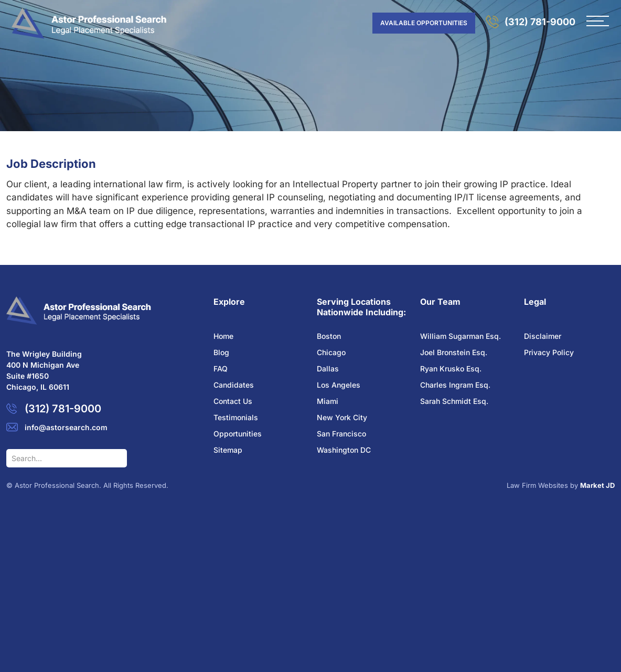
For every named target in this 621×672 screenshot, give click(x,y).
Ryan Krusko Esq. (451, 369)
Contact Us (233, 401)
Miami (328, 401)
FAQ (221, 369)
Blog (221, 352)
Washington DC (344, 450)
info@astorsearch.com (66, 427)
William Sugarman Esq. (461, 336)
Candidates (234, 385)
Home (223, 336)
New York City (342, 417)
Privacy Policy (549, 352)
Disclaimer (543, 336)
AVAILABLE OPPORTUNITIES (424, 23)
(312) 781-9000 (540, 22)
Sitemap (228, 450)
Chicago (331, 352)
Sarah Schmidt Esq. (454, 401)
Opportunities (238, 434)
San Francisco (341, 434)
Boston (329, 336)
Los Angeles (339, 385)
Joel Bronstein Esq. (454, 352)
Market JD (597, 485)
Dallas (328, 369)
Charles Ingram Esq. (455, 385)
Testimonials (236, 417)
